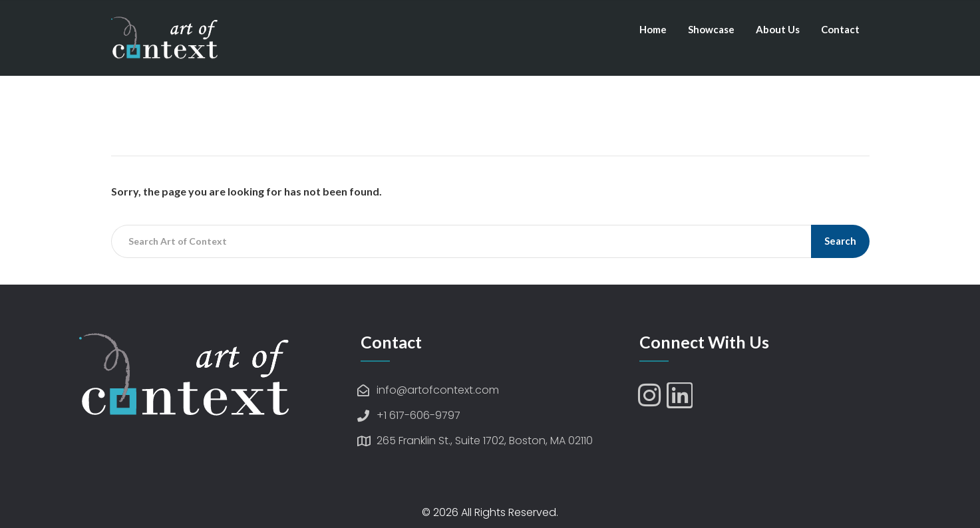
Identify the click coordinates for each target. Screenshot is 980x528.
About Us (778, 29)
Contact (840, 29)
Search (840, 241)
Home (653, 29)
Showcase (711, 29)
